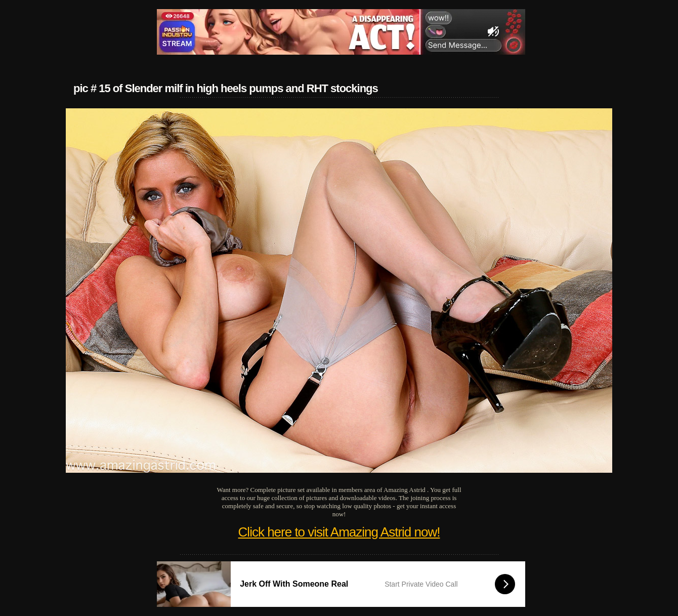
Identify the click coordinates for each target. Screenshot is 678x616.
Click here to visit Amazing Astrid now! (339, 532)
